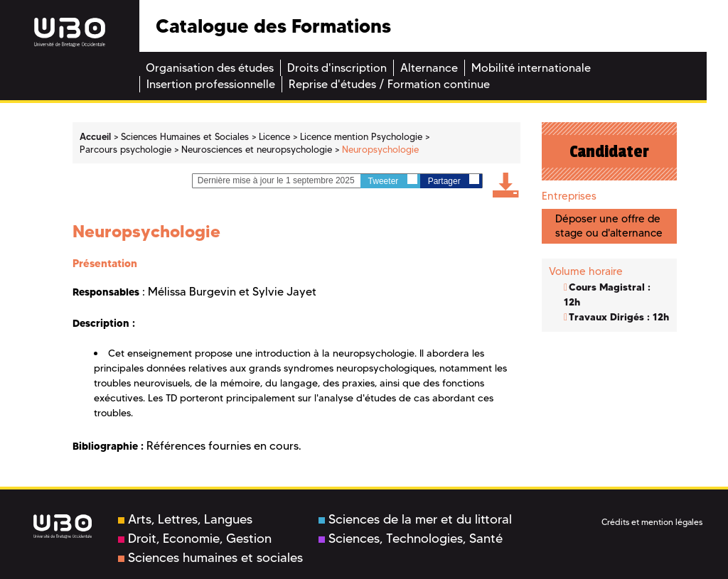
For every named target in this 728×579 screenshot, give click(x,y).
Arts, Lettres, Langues (185, 519)
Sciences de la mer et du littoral (415, 519)
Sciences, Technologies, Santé (411, 539)
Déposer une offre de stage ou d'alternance (609, 226)
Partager (454, 180)
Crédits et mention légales (652, 522)
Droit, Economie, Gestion (195, 539)
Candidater (609, 151)
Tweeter (393, 180)
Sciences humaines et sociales (210, 558)
